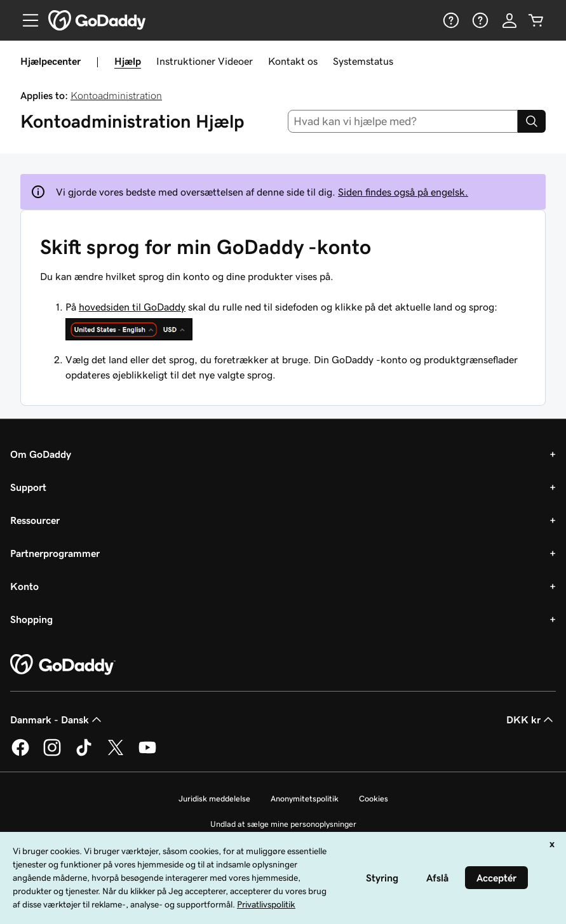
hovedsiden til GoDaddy (132, 307)
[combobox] (403, 121)
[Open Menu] (25, 20)
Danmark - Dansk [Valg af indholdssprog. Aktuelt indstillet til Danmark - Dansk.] (57, 720)
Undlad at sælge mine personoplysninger (283, 824)
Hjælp (128, 61)
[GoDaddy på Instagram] (52, 754)
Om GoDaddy (41, 454)
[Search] (532, 121)
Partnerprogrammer (55, 553)
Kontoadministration (116, 95)
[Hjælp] (450, 20)
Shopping (31, 619)
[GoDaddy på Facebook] (20, 754)
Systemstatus (363, 61)
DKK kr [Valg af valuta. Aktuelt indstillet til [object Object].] (531, 720)
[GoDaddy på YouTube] (147, 754)
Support (28, 487)
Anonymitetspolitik (305, 799)
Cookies (374, 799)
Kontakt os (293, 61)
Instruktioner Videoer (205, 61)
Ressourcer (35, 520)
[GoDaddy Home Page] (63, 665)
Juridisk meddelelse (214, 799)
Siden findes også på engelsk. (403, 192)
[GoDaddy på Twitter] (116, 754)
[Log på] (509, 20)
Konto (24, 586)
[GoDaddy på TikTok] (84, 754)
